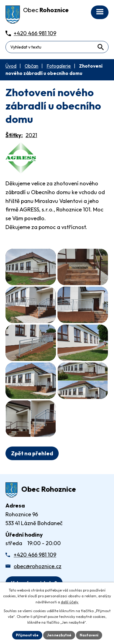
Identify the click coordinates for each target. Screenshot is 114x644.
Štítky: (14, 135)
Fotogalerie (59, 66)
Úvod (11, 66)
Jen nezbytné (59, 635)
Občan (31, 66)
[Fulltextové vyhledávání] (57, 47)
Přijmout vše (27, 635)
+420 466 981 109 (35, 555)
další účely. (70, 602)
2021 (31, 135)
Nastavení (89, 635)
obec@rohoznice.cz (38, 566)
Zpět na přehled (32, 453)
